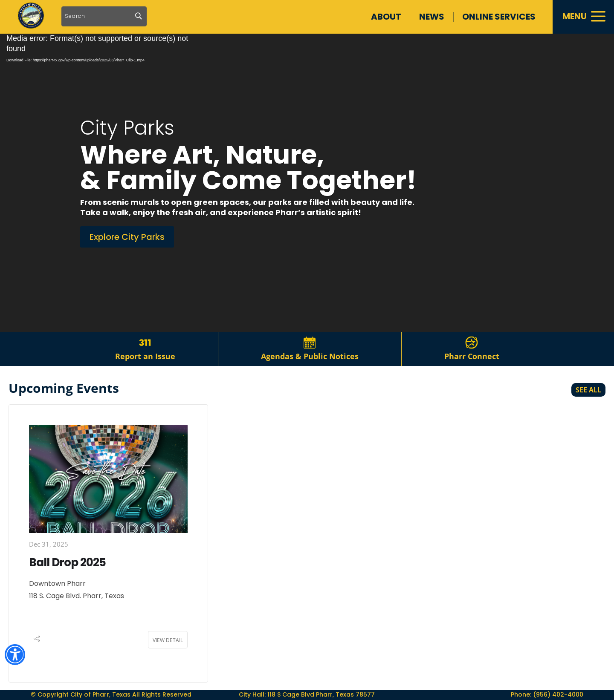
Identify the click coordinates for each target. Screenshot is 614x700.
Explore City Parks (127, 237)
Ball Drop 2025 (67, 562)
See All (588, 390)
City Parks (127, 128)
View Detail (168, 640)
